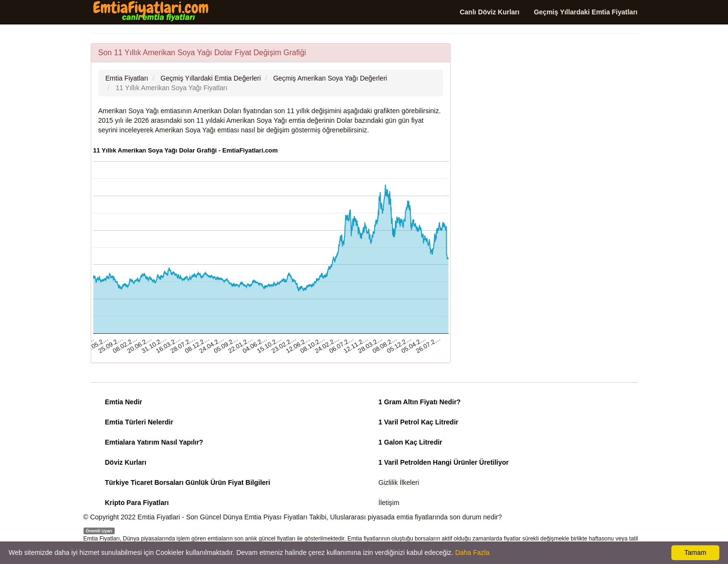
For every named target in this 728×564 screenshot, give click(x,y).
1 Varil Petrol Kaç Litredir (419, 422)
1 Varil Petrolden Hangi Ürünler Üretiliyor (444, 462)
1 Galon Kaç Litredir (411, 442)
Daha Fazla (472, 552)
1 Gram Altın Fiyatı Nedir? (420, 402)
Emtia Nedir (124, 402)
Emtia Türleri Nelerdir (139, 422)
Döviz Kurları (126, 462)
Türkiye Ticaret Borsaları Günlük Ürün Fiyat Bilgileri (188, 482)
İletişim (389, 503)
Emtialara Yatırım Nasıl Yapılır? (154, 442)
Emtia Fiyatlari (159, 517)
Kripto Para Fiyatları (137, 503)
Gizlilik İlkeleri (399, 482)
